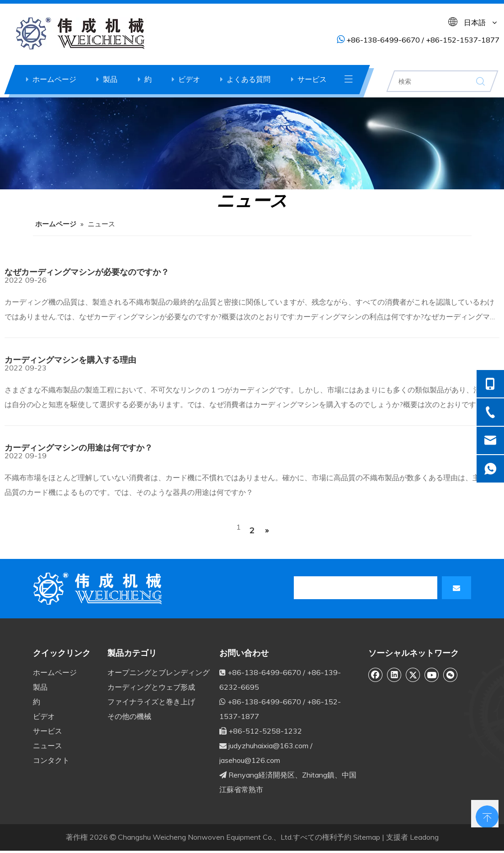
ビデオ (189, 79)
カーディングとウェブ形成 (151, 687)
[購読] (456, 588)
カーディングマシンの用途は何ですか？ (79, 448)
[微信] (451, 675)
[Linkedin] (394, 675)
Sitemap (367, 837)
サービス (312, 79)
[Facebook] (376, 675)
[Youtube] (432, 675)
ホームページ (54, 79)
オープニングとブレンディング (159, 672)
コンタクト (51, 760)
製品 (110, 79)
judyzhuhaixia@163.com (268, 746)
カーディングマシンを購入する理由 (70, 360)
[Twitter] (413, 675)
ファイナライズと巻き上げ (151, 702)
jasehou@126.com (250, 760)
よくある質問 (249, 79)
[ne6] (252, 143)
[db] (99, 589)
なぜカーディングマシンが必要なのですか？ (87, 272)
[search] (335, 588)
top (485, 814)
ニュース (48, 746)
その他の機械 (129, 716)
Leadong (424, 837)
